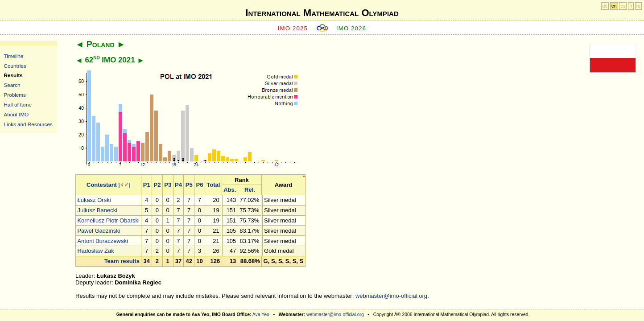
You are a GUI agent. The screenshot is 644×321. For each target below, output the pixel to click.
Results (13, 75)
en (614, 6)
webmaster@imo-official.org (391, 296)
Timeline (14, 56)
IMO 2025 (293, 28)
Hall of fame (18, 105)
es (623, 6)
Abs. (230, 190)
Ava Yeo (261, 315)
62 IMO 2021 (110, 60)
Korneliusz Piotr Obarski (108, 220)
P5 (189, 185)
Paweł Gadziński (99, 231)
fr (631, 6)
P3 (168, 185)
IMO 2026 (351, 28)
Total (213, 185)
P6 (199, 185)
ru (638, 6)
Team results (122, 261)
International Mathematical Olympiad (322, 13)
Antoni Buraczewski (102, 241)
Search (12, 85)
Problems (15, 95)
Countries (15, 66)
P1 (147, 185)
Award (284, 185)
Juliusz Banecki (97, 210)
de (605, 6)
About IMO (17, 114)
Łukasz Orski (94, 200)
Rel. (250, 190)
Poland (101, 44)
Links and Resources (28, 124)
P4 (178, 185)
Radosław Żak (95, 251)
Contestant (102, 185)
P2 (157, 185)
